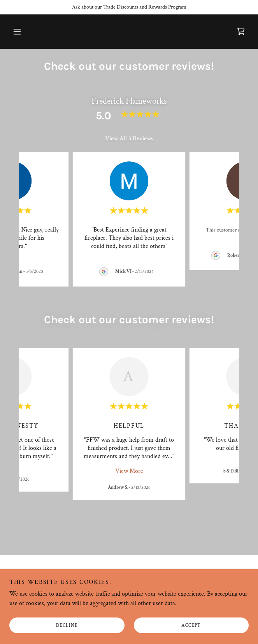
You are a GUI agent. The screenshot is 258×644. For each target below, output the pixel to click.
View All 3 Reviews (129, 139)
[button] (17, 32)
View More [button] (129, 471)
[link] (241, 32)
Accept (191, 625)
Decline (67, 625)
